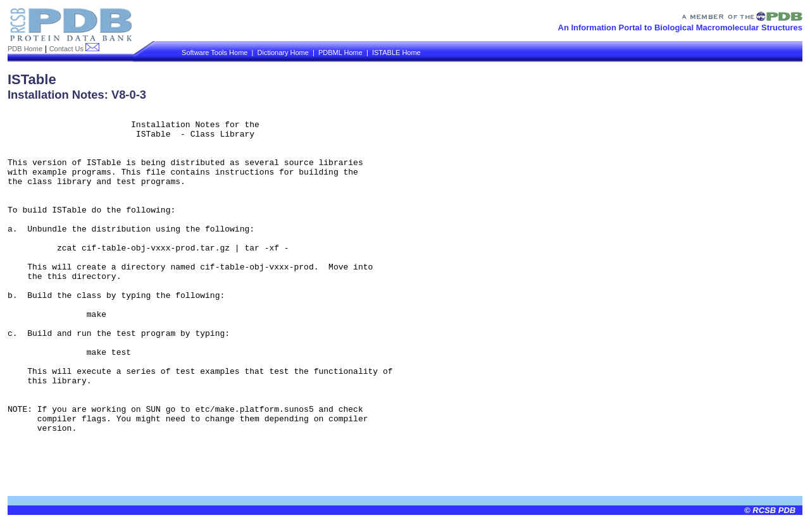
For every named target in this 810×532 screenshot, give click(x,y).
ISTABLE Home (396, 53)
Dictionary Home (283, 53)
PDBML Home (340, 53)
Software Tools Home (215, 53)
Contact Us (74, 49)
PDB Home (25, 49)
